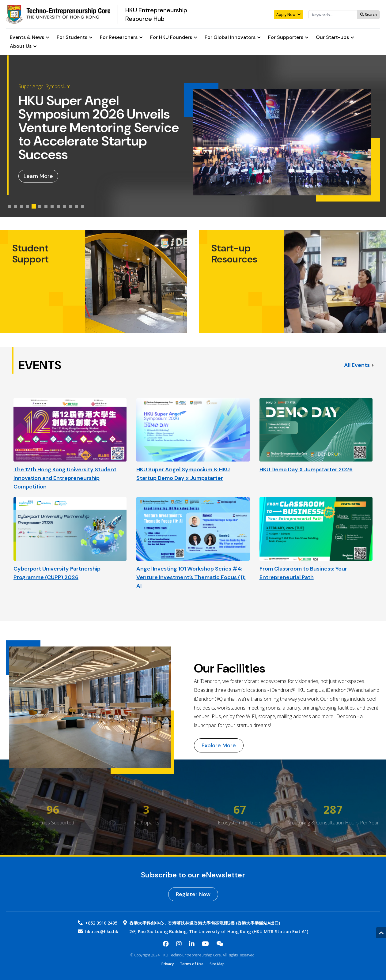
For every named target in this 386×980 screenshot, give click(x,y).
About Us (23, 46)
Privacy (168, 964)
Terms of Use (192, 964)
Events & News (30, 38)
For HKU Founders (174, 38)
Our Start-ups (335, 38)
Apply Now (289, 15)
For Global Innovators (233, 38)
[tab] (9, 206)
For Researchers (121, 38)
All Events (359, 365)
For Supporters (288, 38)
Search (369, 15)
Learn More (38, 176)
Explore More (219, 745)
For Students (75, 38)
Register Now (193, 894)
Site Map (217, 964)
